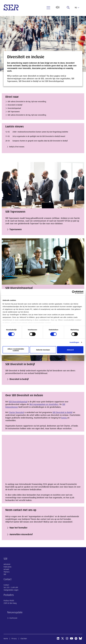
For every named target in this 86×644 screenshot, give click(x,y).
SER (5, 574)
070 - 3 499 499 (12, 588)
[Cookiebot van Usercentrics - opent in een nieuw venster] (74, 292)
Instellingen (74, 342)
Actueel (6, 569)
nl (77, 8)
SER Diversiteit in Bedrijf (62, 412)
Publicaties (8, 567)
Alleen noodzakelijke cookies (16, 350)
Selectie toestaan (43, 350)
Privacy (14, 639)
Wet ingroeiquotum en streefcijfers (44, 404)
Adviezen (7, 564)
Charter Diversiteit (16, 412)
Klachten (24, 639)
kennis (64, 418)
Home (6, 639)
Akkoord (70, 350)
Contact (6, 585)
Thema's (7, 572)
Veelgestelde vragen (11, 590)
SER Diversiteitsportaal (18, 402)
